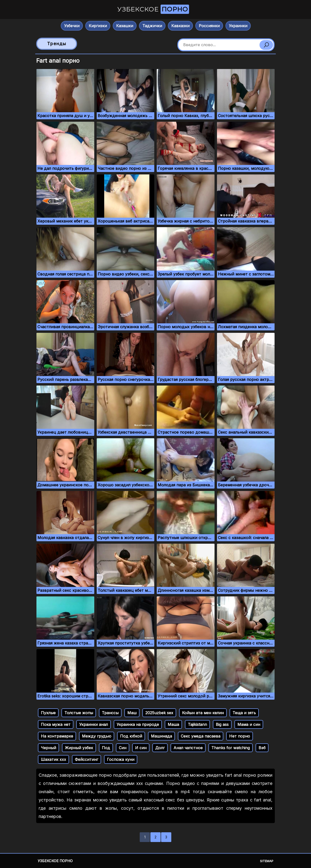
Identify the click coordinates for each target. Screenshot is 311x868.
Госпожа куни (121, 759)
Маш (132, 713)
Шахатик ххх (53, 759)
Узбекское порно (55, 861)
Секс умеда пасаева (201, 736)
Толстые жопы (79, 713)
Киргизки (98, 26)
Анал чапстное (188, 748)
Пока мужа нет (56, 724)
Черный (48, 748)
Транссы (110, 713)
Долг (160, 748)
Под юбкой (131, 736)
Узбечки (72, 26)
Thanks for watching (231, 748)
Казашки (125, 26)
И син (141, 748)
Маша (173, 724)
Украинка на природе (138, 724)
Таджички (152, 26)
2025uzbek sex (159, 713)
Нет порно (240, 736)
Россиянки (209, 26)
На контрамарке (57, 736)
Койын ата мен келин (203, 713)
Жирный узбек (79, 748)
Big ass (222, 724)
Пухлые (48, 713)
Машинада (161, 736)
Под (106, 748)
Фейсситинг (86, 759)
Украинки (238, 26)
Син (123, 748)
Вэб (262, 748)
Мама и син (249, 724)
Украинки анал (94, 724)
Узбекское (153, 9)
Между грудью (97, 736)
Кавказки (180, 26)
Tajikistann (197, 724)
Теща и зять (244, 713)
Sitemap (267, 861)
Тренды (57, 44)
